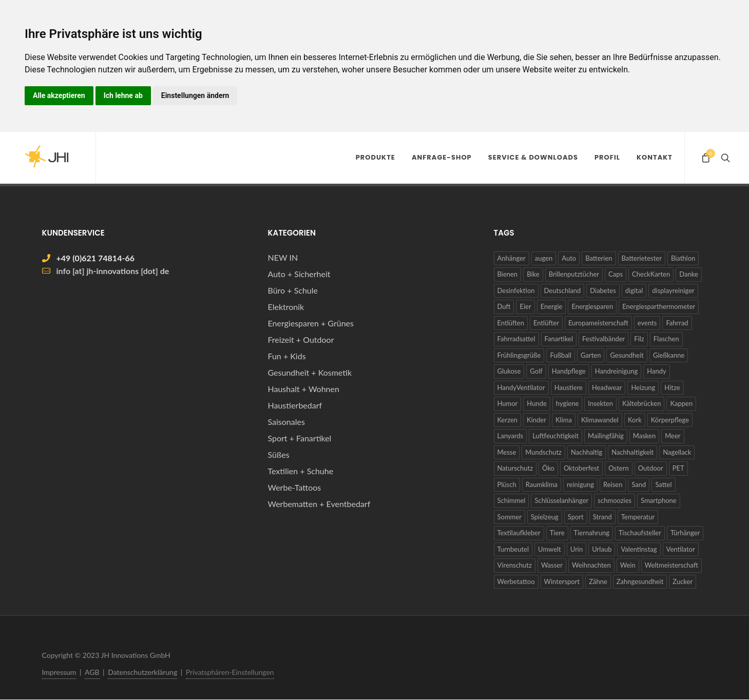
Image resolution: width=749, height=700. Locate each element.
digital (634, 290)
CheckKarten (651, 274)
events (647, 323)
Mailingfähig (606, 436)
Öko (548, 468)
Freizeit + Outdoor (301, 339)
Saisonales (286, 422)
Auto (569, 258)
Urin (577, 549)
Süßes (279, 454)
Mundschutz (543, 452)
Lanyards (511, 436)
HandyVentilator (521, 387)
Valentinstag (639, 549)
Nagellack (677, 452)
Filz (639, 339)
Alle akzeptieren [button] (59, 95)
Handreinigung (617, 371)
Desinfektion (516, 290)
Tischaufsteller (640, 533)
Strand (602, 517)
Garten (591, 355)
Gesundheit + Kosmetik (310, 372)
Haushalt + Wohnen (304, 389)
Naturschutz (515, 468)
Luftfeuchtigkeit (555, 436)
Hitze (672, 387)
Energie (552, 306)
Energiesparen (592, 306)
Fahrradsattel (516, 339)
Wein (628, 565)
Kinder (536, 420)
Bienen (508, 274)
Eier (525, 306)
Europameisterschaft (598, 323)
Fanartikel (559, 339)
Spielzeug (545, 517)
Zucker (683, 581)
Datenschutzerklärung (142, 672)
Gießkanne (669, 355)
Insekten (600, 403)
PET (678, 468)
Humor (508, 403)
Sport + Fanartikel (300, 438)
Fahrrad (677, 323)
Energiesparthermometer (659, 306)
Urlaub (602, 549)
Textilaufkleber (519, 533)
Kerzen (508, 420)
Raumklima (542, 484)
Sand (639, 484)
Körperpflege (670, 420)
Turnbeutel (513, 549)
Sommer (510, 517)
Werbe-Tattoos (295, 487)
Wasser (552, 565)
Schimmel (512, 500)
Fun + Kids (287, 356)
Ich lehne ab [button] (123, 95)
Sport (576, 517)
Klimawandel (600, 420)
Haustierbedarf (295, 405)
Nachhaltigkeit (632, 452)
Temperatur (638, 517)
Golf (536, 371)
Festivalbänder (603, 339)
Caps (616, 274)
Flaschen (666, 339)
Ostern (618, 468)
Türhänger (685, 533)
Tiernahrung (592, 533)
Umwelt (550, 549)
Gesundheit (627, 355)
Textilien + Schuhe (301, 471)
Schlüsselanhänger (561, 500)
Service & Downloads (533, 157)
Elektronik (286, 307)
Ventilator (681, 549)
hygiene (568, 403)
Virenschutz (515, 565)
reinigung (580, 484)
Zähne (598, 581)
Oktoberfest (581, 468)
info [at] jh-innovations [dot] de (113, 271)
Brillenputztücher (574, 274)
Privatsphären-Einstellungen (230, 672)
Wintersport (562, 581)
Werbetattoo (516, 581)
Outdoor (651, 468)
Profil (607, 157)
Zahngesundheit (640, 581)
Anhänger (512, 258)
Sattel (663, 484)
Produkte (376, 157)
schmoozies (614, 500)
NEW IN (283, 257)
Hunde (536, 403)
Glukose (509, 371)
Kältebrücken (641, 403)
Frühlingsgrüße (519, 355)
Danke (689, 274)
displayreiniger (673, 290)
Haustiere (569, 387)
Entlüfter (546, 323)
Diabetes (603, 290)
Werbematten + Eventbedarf (319, 504)
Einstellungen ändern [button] (195, 95)
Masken (644, 436)
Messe (507, 452)
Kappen (681, 403)
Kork (635, 420)
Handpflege (569, 371)
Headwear (607, 387)
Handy (656, 371)
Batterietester (642, 258)
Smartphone (659, 500)
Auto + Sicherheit (299, 274)
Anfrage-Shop (442, 157)
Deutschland (563, 290)
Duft (504, 306)
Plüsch (507, 484)
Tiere (557, 533)
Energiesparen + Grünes (311, 323)
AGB (92, 672)
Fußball (561, 355)
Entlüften (511, 323)
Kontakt (655, 157)
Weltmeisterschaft (671, 565)
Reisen (613, 484)
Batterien (599, 258)
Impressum (59, 672)
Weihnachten (591, 565)
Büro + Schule (293, 290)
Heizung (643, 387)
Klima (564, 420)
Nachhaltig (587, 452)
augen (544, 258)
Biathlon (683, 258)
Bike (533, 274)
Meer (673, 436)
